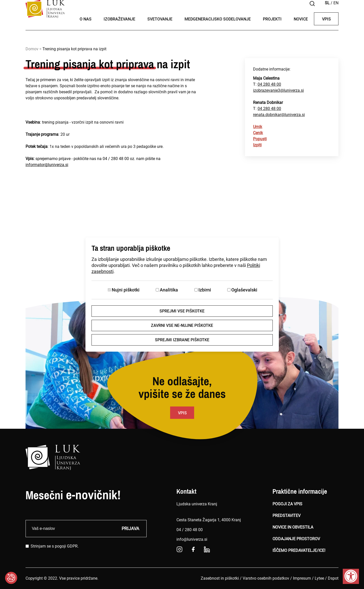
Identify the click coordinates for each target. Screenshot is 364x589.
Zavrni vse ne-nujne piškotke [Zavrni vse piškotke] (182, 325)
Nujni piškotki (126, 290)
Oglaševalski (244, 290)
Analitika (169, 290)
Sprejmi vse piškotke (182, 311)
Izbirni (205, 290)
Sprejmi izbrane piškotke (182, 340)
